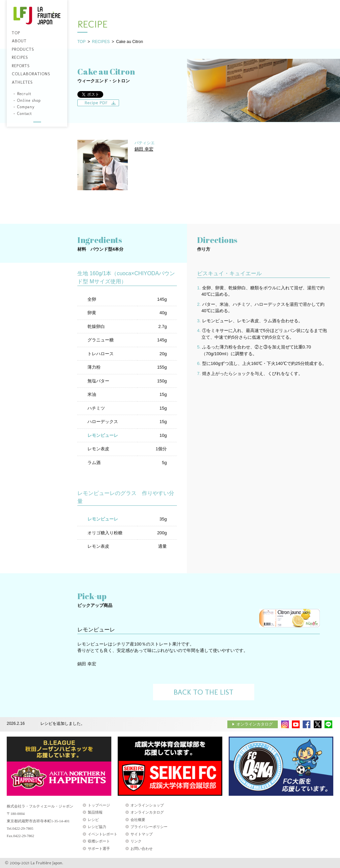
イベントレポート (103, 834)
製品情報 (95, 812)
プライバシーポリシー (149, 827)
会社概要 (138, 820)
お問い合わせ (142, 849)
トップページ (99, 805)
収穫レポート (99, 841)
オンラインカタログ (255, 724)
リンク (136, 841)
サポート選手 (99, 849)
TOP (81, 42)
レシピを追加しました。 (63, 724)
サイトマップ (142, 834)
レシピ (93, 820)
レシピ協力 (97, 827)
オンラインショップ (147, 805)
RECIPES (101, 42)
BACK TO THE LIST (203, 692)
